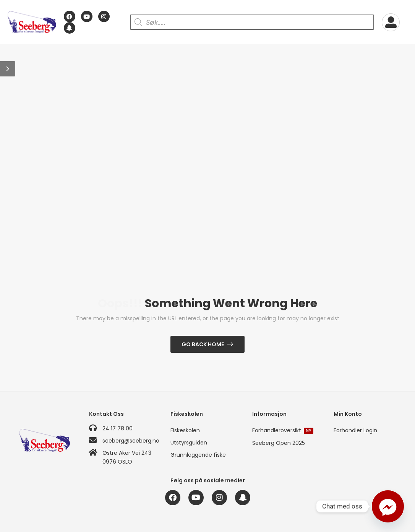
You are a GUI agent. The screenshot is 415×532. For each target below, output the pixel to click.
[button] (8, 69)
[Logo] (32, 22)
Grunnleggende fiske (198, 455)
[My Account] (391, 22)
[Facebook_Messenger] (388, 506)
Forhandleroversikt (283, 430)
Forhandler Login (355, 430)
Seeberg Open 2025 (279, 443)
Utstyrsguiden (189, 443)
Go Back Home (203, 344)
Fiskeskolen (185, 430)
